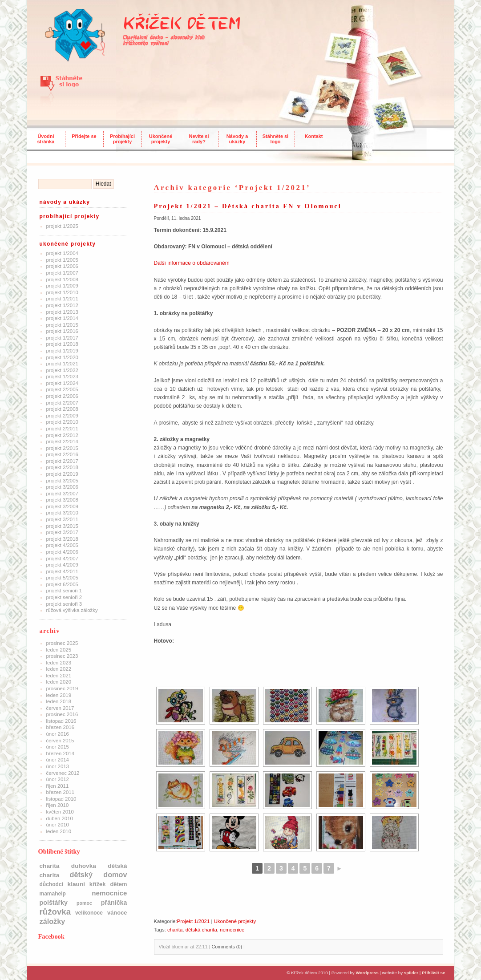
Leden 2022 (59, 669)
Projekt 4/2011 (62, 571)
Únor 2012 (58, 779)
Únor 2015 (58, 747)
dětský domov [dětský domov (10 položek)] (98, 875)
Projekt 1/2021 (62, 364)
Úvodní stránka (46, 139)
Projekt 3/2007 (62, 494)
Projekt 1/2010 (62, 292)
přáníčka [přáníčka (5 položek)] (114, 903)
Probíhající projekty (70, 216)
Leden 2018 (59, 701)
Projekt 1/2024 (62, 383)
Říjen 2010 (58, 805)
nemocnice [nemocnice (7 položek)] (109, 893)
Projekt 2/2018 (62, 467)
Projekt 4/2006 (62, 552)
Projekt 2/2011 (62, 429)
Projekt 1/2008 (62, 279)
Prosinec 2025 (62, 643)
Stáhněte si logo (275, 139)
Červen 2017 (60, 708)
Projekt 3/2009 (62, 506)
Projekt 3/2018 (62, 539)
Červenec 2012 (63, 773)
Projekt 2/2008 (62, 409)
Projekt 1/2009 (62, 286)
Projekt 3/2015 (62, 526)
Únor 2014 (58, 760)
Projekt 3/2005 (62, 481)
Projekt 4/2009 (62, 565)
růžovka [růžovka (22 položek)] (55, 912)
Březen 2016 (61, 727)
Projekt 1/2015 (62, 325)
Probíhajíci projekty (122, 139)
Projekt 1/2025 (62, 226)
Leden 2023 (59, 663)
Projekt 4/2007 (62, 559)
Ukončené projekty (161, 139)
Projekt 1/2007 (62, 273)
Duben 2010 (60, 818)
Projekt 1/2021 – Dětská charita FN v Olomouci (248, 206)
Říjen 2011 (58, 786)
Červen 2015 (60, 741)
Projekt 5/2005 (62, 578)
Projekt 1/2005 (62, 260)
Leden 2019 (59, 695)
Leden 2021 (59, 676)
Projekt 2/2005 (62, 389)
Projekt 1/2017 (62, 338)
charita (175, 930)
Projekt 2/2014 (62, 441)
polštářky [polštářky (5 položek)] (54, 903)
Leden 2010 (59, 831)
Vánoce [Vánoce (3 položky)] (117, 913)
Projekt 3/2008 (62, 500)
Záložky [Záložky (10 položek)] (53, 921)
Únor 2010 (58, 825)
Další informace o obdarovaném (192, 263)
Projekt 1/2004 (62, 253)
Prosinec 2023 (62, 656)
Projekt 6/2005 (62, 584)
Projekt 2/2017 (62, 461)
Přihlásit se (433, 973)
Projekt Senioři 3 (64, 604)
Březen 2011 (61, 792)
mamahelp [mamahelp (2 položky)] (53, 894)
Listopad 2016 (61, 721)
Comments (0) (227, 947)
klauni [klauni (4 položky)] (77, 884)
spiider (411, 973)
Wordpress (367, 973)
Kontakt (314, 136)
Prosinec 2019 (62, 688)
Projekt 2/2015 (62, 448)
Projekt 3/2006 (62, 487)
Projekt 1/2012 (62, 305)
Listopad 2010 (61, 799)
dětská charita (201, 930)
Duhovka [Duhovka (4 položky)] (84, 866)
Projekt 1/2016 (62, 331)
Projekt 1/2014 (62, 318)
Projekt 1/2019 (62, 351)
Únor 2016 (58, 734)
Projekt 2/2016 (62, 454)
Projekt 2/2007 (62, 403)
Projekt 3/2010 (62, 513)
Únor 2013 (58, 766)
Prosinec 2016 (62, 714)
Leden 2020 (59, 682)
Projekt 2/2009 (62, 416)
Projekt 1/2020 (62, 357)
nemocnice (232, 930)
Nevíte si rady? (199, 139)
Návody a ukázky (237, 139)
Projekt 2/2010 (62, 422)
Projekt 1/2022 (62, 370)
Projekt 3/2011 (62, 519)
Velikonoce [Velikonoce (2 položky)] (89, 913)
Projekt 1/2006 (62, 266)
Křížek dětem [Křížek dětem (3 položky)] (108, 884)
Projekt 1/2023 (62, 377)
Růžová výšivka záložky (72, 610)
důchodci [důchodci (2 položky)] (51, 884)
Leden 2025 (59, 650)
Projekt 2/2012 (62, 435)
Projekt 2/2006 (62, 396)
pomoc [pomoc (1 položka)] (84, 903)
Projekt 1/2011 (62, 299)
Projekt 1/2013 (62, 312)
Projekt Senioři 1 (64, 591)
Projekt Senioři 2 (64, 597)
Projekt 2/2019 (62, 474)
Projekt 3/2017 (62, 532)
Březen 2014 (61, 753)
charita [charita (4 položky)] (50, 866)
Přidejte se (84, 136)
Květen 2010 (60, 812)
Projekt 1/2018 (62, 344)
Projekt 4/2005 (62, 545)
